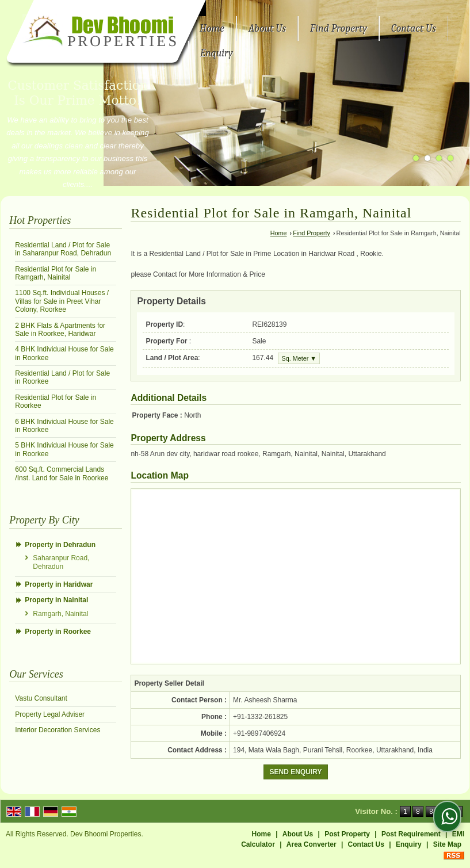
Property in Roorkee (58, 632)
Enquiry (217, 53)
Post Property (347, 834)
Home (212, 28)
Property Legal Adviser (50, 714)
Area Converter (312, 844)
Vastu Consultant (41, 698)
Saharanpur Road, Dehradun (61, 562)
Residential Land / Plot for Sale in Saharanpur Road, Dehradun (63, 249)
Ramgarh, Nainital (60, 614)
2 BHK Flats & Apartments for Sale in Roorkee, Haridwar (60, 330)
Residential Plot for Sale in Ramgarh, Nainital (56, 273)
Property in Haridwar (59, 584)
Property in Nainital (56, 600)
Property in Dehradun (60, 545)
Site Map (447, 844)
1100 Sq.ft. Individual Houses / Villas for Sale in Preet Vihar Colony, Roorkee (62, 301)
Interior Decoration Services (58, 730)
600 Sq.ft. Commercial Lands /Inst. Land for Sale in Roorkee (62, 473)
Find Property (339, 28)
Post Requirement (411, 834)
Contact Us (414, 28)
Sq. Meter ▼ (299, 358)
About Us (267, 28)
